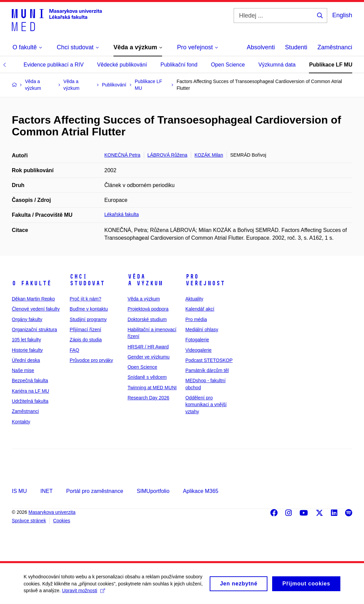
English (342, 15)
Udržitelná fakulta (30, 401)
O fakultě (32, 283)
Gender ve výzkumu (149, 357)
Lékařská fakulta (122, 214)
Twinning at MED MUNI (152, 388)
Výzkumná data (277, 65)
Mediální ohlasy (202, 330)
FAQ (74, 350)
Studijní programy (88, 319)
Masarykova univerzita (52, 512)
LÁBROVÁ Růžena (167, 155)
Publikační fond (179, 65)
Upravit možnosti (84, 594)
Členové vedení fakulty (36, 309)
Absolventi (261, 47)
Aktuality (194, 299)
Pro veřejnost (205, 280)
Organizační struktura (34, 330)
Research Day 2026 (149, 398)
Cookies (62, 521)
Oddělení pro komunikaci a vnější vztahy (206, 405)
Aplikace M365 (201, 491)
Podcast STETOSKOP (209, 360)
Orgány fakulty (27, 319)
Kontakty (21, 422)
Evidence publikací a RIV (54, 65)
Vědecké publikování (122, 65)
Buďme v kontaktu (89, 309)
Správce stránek (29, 521)
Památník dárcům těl (207, 370)
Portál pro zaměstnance (95, 491)
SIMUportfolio (153, 491)
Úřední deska (26, 360)
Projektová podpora (148, 309)
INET (46, 491)
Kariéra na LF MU (30, 391)
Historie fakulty (27, 350)
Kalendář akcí (200, 309)
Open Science (228, 65)
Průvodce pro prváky (91, 360)
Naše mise (23, 370)
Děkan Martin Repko (33, 299)
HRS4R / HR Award (148, 347)
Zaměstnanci (335, 47)
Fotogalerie (197, 340)
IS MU (19, 491)
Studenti (296, 47)
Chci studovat (87, 280)
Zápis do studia (86, 340)
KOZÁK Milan (209, 155)
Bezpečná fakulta (30, 380)
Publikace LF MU (331, 65)
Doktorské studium (147, 319)
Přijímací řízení (85, 330)
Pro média (196, 319)
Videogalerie (199, 350)
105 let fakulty (26, 340)
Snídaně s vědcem (147, 377)
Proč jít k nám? (85, 299)
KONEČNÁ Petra (122, 155)
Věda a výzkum (145, 280)
